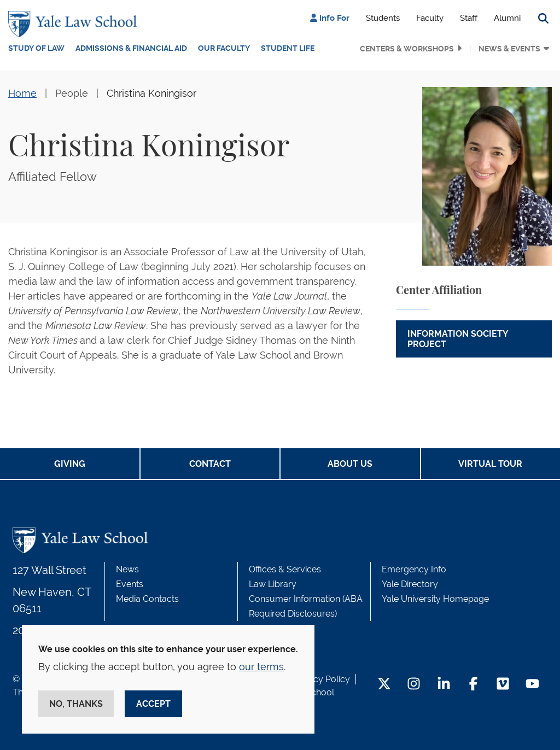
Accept (153, 704)
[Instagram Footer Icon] (414, 685)
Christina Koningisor (151, 93)
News (127, 569)
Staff (469, 18)
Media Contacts (147, 599)
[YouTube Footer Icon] (532, 685)
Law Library (273, 584)
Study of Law (36, 48)
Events (130, 584)
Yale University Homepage (435, 599)
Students (383, 18)
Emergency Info (414, 569)
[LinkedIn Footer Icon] (444, 685)
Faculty (430, 18)
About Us (350, 464)
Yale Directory (410, 584)
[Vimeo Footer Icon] (503, 685)
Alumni (507, 18)
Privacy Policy (322, 679)
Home (22, 93)
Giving (70, 464)
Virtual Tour (490, 464)
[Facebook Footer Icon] (473, 685)
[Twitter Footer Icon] (384, 685)
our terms (261, 667)
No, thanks (76, 704)
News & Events (509, 49)
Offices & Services (285, 569)
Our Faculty (224, 48)
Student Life (288, 48)
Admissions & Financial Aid (131, 48)
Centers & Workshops (407, 49)
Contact (210, 464)
